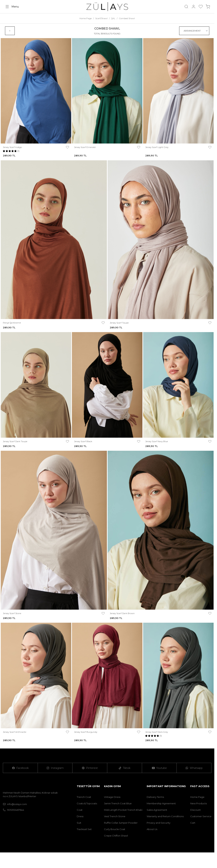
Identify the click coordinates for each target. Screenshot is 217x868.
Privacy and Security (159, 823)
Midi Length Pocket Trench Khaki (123, 810)
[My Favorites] (201, 7)
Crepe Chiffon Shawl (116, 836)
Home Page (86, 18)
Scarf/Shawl (101, 18)
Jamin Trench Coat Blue (118, 803)
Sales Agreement (157, 810)
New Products (199, 803)
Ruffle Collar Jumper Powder (121, 823)
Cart (193, 823)
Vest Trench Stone (115, 816)
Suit (79, 823)
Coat (80, 810)
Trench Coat (84, 797)
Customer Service (201, 816)
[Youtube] (159, 768)
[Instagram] (55, 768)
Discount (195, 810)
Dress (80, 816)
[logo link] (107, 7)
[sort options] (194, 31)
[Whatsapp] (194, 768)
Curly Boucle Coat (115, 829)
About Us (152, 829)
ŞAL (113, 18)
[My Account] (194, 7)
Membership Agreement (161, 803)
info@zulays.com (15, 804)
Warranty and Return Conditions (165, 816)
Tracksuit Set (84, 829)
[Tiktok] (125, 768)
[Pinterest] (90, 768)
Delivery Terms (155, 797)
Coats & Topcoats (87, 803)
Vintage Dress (112, 797)
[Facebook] (20, 768)
